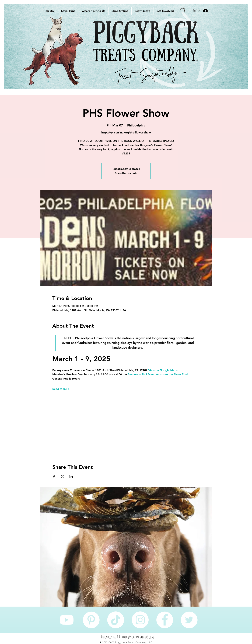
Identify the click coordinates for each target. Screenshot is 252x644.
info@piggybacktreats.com (138, 637)
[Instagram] (140, 620)
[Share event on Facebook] (54, 476)
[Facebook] (165, 620)
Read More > (61, 389)
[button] (49, 11)
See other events (126, 173)
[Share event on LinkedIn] (71, 476)
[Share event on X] (63, 476)
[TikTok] (116, 620)
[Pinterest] (91, 620)
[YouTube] (67, 620)
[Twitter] (189, 620)
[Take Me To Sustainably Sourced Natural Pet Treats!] (56, 58)
